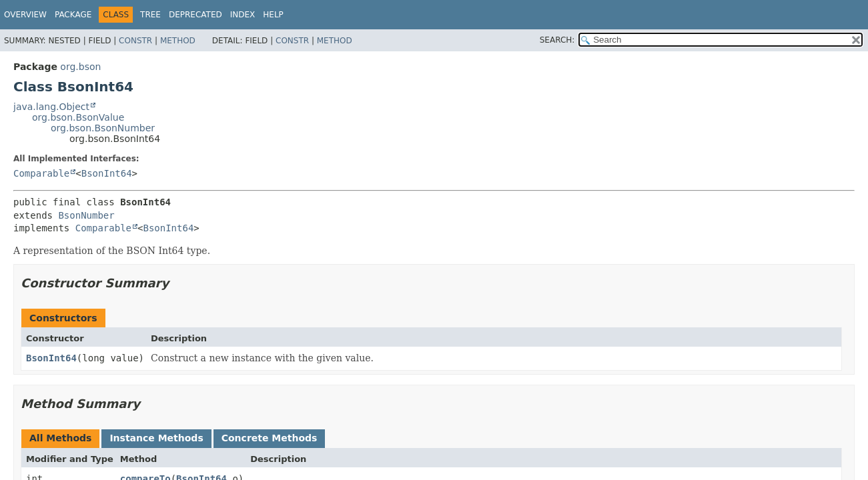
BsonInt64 (107, 173)
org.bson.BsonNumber (103, 128)
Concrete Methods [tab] (270, 438)
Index (243, 15)
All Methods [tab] (60, 438)
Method (178, 41)
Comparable (41, 173)
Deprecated (195, 15)
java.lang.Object (51, 107)
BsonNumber (86, 215)
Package (73, 15)
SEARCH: (557, 40)
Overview (25, 15)
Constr (135, 41)
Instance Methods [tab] (156, 438)
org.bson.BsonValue (78, 117)
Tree (150, 15)
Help (273, 15)
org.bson (80, 67)
